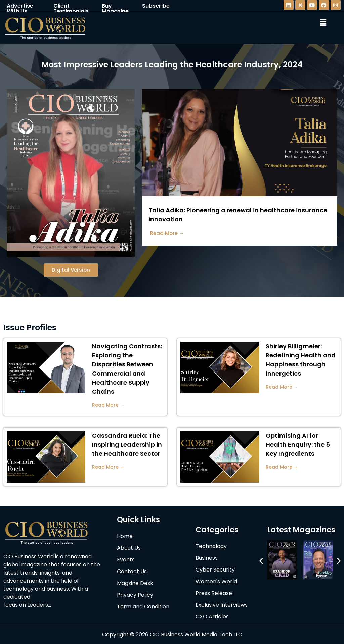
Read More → (108, 405)
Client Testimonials (71, 9)
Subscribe (156, 6)
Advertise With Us (20, 9)
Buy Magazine (115, 9)
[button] (261, 561)
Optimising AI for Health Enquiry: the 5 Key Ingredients (298, 444)
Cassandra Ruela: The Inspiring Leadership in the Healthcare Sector (127, 444)
